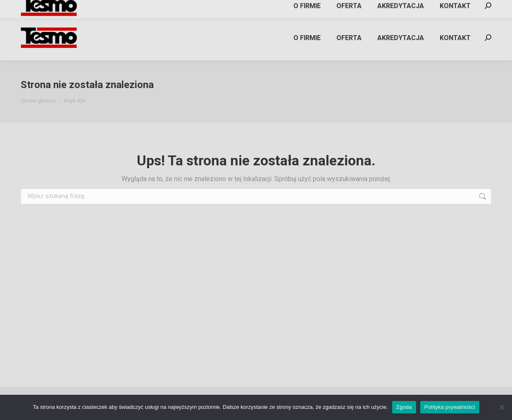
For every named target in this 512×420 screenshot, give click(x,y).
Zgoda (404, 407)
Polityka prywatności (450, 407)
